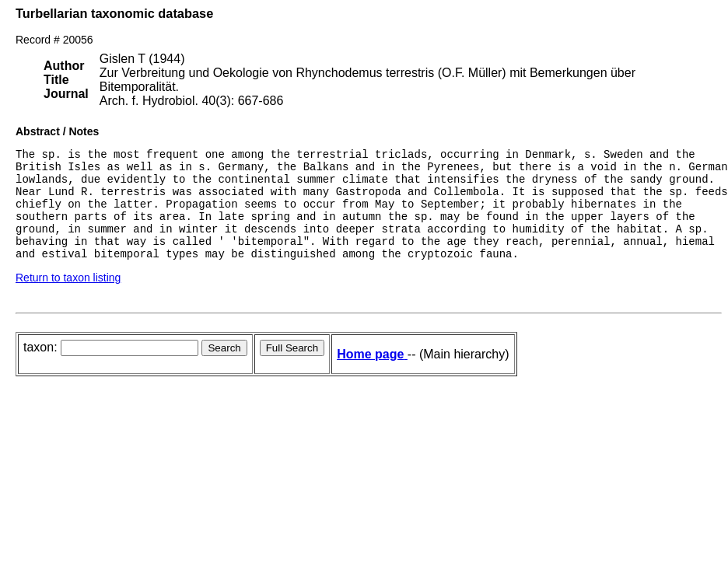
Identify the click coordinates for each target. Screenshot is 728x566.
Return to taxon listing (68, 299)
